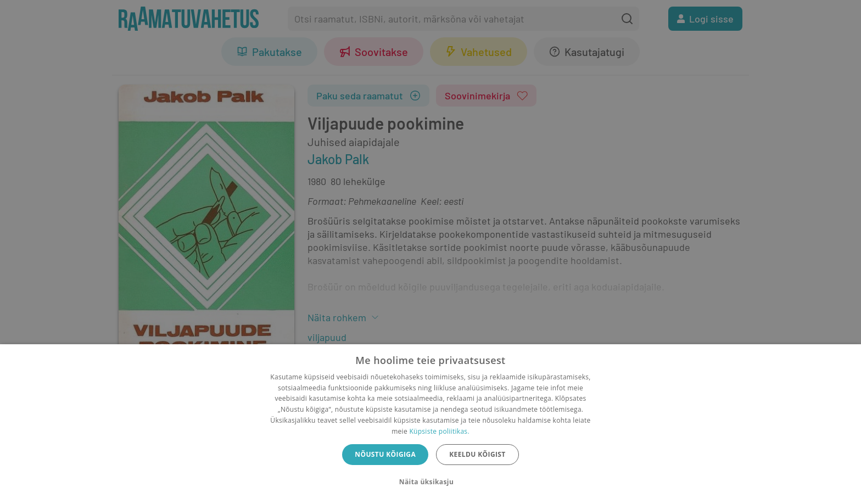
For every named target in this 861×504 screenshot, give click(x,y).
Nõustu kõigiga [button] (385, 454)
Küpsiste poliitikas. (439, 431)
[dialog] (431, 424)
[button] (431, 482)
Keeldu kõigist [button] (477, 454)
